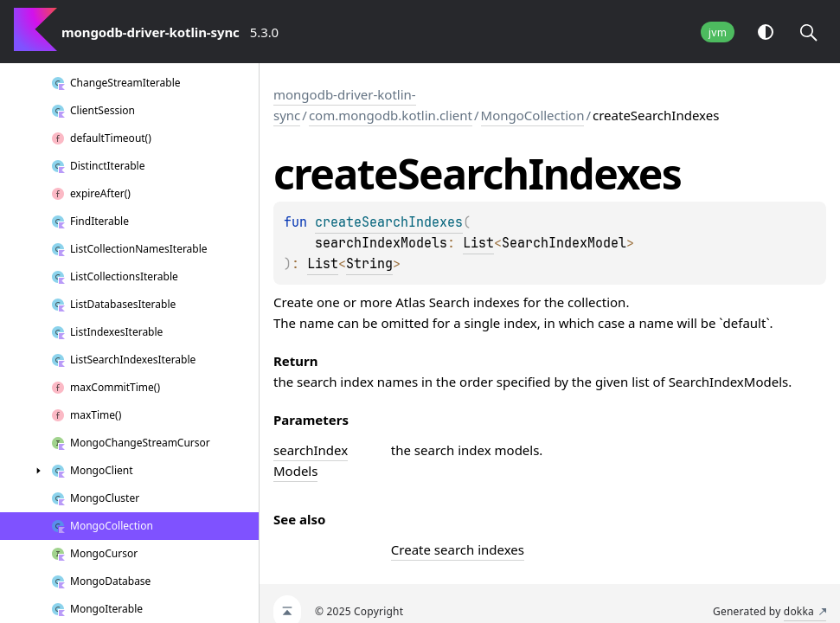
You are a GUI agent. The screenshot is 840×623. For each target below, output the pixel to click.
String (369, 264)
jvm (718, 32)
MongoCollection (533, 115)
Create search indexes (458, 549)
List (478, 243)
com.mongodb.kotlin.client (391, 115)
